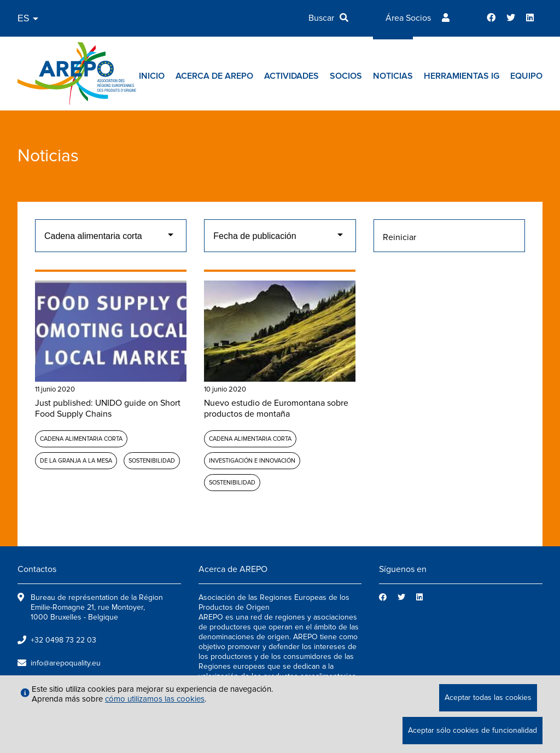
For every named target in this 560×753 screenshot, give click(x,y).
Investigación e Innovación (252, 461)
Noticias (393, 76)
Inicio (152, 76)
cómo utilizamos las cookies (155, 699)
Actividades (291, 76)
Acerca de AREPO (214, 76)
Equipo (526, 76)
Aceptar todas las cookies (488, 697)
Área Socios (408, 18)
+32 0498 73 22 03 (63, 640)
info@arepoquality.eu (66, 663)
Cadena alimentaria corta (81, 439)
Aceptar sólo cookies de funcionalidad (472, 730)
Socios (346, 76)
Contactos (37, 569)
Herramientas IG (462, 76)
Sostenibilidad (152, 461)
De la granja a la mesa (76, 461)
